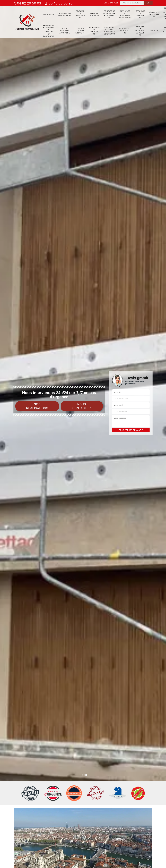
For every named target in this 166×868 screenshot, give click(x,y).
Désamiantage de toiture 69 (64, 14)
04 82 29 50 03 (27, 3)
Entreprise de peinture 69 (93, 30)
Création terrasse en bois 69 (79, 30)
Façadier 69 (48, 14)
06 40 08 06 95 (58, 3)
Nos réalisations (37, 406)
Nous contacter (82, 406)
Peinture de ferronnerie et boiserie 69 (108, 14)
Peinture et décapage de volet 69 (138, 30)
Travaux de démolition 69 (79, 14)
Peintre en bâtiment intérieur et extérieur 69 (108, 30)
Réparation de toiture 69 (152, 14)
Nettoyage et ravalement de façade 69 (124, 14)
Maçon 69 (152, 30)
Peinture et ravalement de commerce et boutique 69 (49, 30)
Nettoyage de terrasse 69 (138, 14)
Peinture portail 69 (93, 14)
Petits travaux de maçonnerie (64, 30)
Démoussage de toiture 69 (123, 30)
